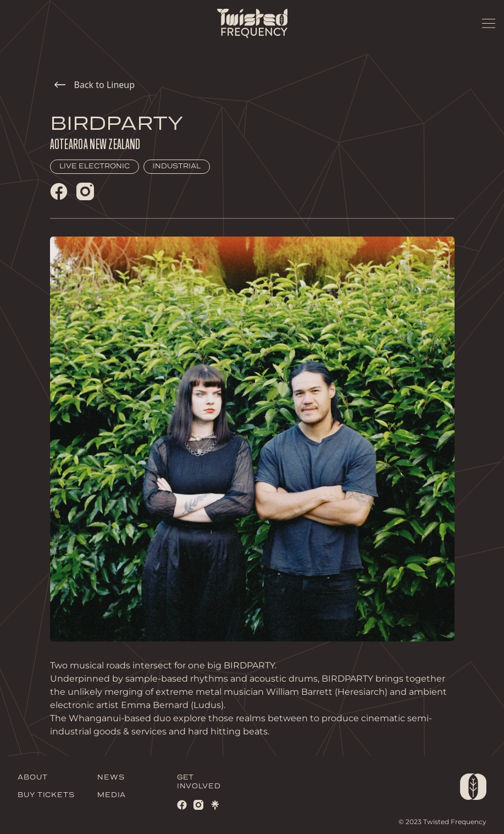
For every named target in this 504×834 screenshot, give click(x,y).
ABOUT (33, 778)
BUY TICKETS (46, 795)
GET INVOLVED (199, 782)
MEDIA (112, 795)
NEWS (111, 778)
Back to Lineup (95, 85)
